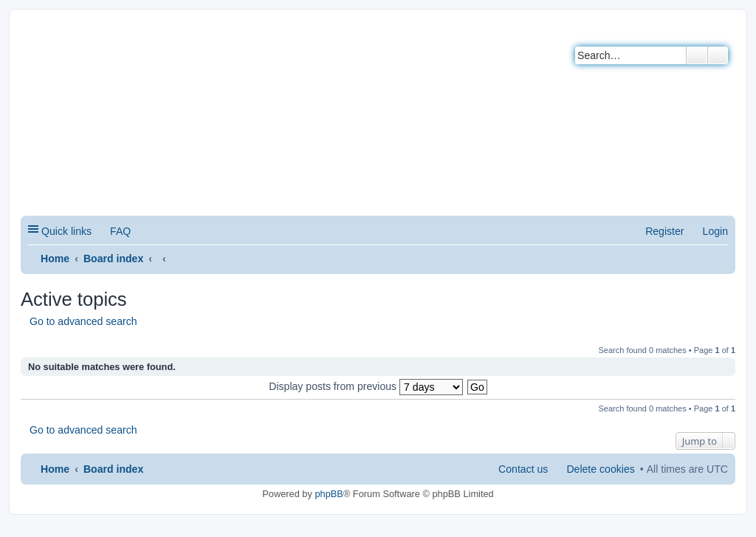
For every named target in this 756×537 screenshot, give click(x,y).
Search (697, 55)
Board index (113, 259)
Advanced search (718, 55)
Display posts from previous (366, 386)
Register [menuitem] (664, 231)
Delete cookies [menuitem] (600, 469)
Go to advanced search (83, 321)
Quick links (66, 231)
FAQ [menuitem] (120, 231)
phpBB (329, 494)
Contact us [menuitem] (523, 469)
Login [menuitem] (715, 231)
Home (55, 259)
